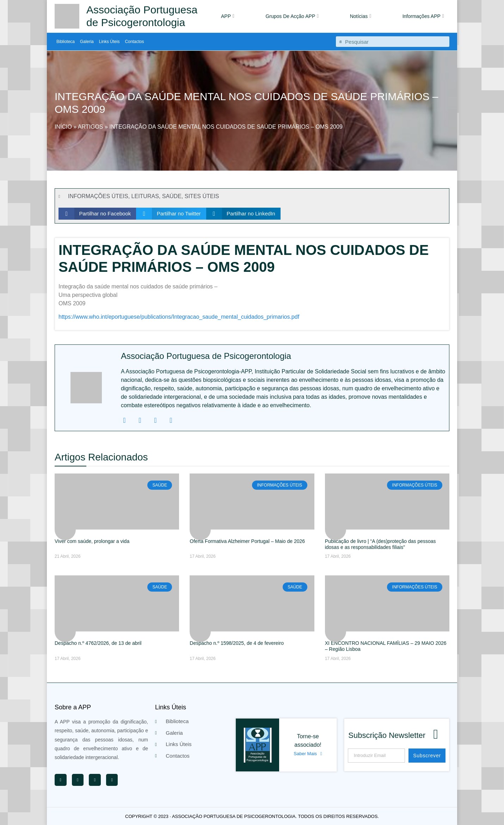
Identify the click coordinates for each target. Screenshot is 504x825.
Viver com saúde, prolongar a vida (92, 541)
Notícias (361, 16)
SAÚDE (172, 196)
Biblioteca (66, 42)
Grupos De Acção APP (292, 16)
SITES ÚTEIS (202, 196)
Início (63, 127)
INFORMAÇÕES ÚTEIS (98, 196)
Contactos (134, 42)
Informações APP (423, 16)
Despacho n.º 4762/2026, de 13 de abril (98, 643)
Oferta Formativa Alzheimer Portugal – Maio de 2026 (247, 541)
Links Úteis (109, 42)
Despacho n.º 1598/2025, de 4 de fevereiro (237, 643)
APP (228, 16)
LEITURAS (145, 196)
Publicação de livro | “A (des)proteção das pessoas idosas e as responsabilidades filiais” (380, 544)
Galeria (87, 42)
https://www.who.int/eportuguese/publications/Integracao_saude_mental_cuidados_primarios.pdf (179, 317)
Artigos (91, 127)
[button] (97, 214)
